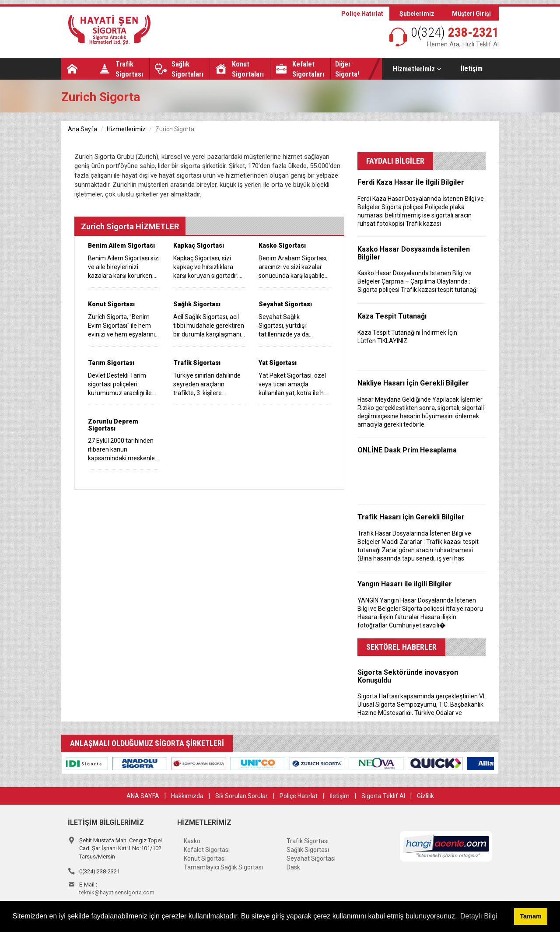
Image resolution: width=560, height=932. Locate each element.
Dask (293, 867)
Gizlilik (425, 796)
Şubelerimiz (417, 14)
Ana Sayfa (82, 129)
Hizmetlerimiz (417, 69)
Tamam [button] (530, 916)
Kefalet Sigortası (207, 850)
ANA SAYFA (143, 796)
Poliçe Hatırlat (362, 14)
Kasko (192, 841)
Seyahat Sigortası (311, 858)
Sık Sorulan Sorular (241, 796)
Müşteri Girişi (471, 14)
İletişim (472, 68)
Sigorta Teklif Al (383, 796)
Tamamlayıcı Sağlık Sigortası (223, 867)
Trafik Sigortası (308, 841)
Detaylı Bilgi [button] (479, 916)
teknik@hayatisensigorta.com (117, 892)
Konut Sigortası (205, 858)
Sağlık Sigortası (308, 850)
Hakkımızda (187, 796)
